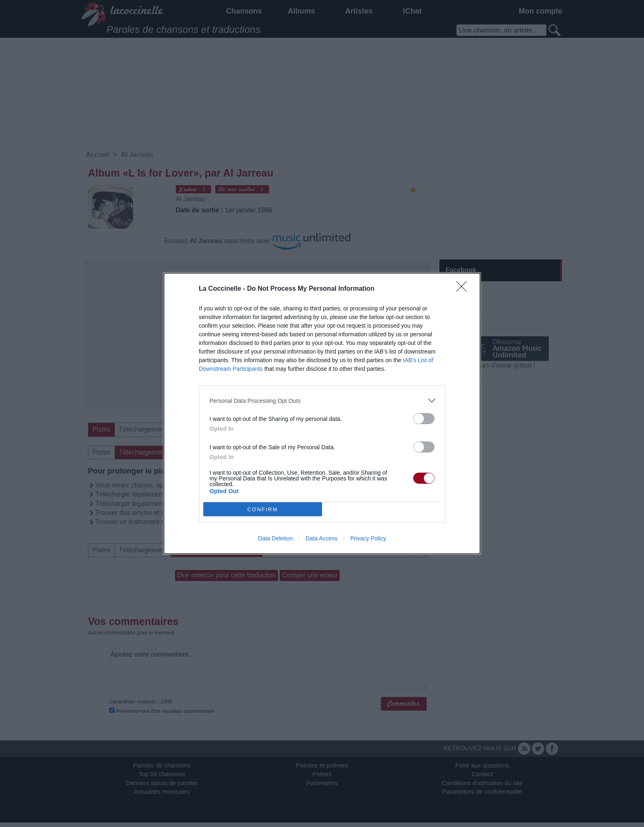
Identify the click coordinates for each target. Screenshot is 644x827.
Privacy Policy (368, 538)
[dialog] (322, 413)
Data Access (322, 538)
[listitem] (322, 401)
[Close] (464, 289)
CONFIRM (263, 509)
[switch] (424, 419)
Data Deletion (275, 538)
